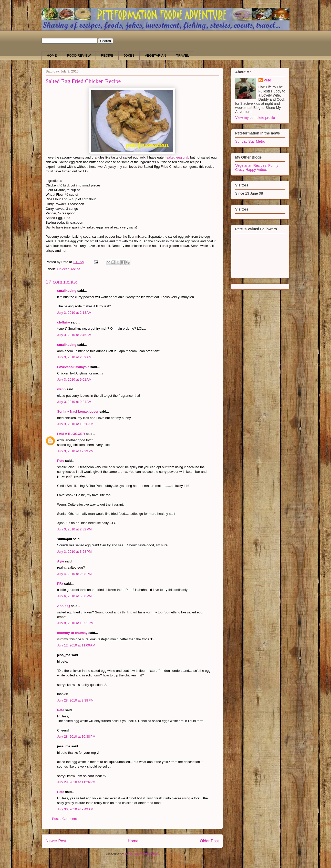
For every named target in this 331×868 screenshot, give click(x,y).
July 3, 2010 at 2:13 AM (74, 313)
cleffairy (64, 322)
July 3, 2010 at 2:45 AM (74, 335)
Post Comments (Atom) (142, 854)
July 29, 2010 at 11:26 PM (76, 782)
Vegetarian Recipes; (252, 165)
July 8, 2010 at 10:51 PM (75, 623)
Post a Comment (64, 819)
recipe (76, 269)
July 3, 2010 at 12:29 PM (75, 451)
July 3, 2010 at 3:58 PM (74, 552)
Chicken (63, 269)
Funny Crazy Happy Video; (257, 168)
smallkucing (67, 291)
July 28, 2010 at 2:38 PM (75, 700)
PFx (60, 584)
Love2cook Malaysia (73, 367)
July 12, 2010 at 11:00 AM (76, 645)
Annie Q (64, 606)
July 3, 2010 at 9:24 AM (74, 402)
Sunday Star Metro (250, 141)
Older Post (209, 841)
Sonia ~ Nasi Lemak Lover (78, 411)
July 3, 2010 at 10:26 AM (75, 424)
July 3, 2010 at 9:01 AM (74, 379)
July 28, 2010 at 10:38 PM (76, 736)
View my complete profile (255, 118)
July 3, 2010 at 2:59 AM (74, 357)
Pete (61, 461)
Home (133, 841)
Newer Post (56, 841)
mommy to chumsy (72, 633)
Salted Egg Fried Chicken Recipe (83, 81)
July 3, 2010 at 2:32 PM (74, 529)
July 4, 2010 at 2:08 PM (74, 574)
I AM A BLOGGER (71, 434)
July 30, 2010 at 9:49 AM (75, 809)
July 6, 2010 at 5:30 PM (74, 596)
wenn (61, 389)
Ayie (61, 561)
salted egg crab (178, 157)
